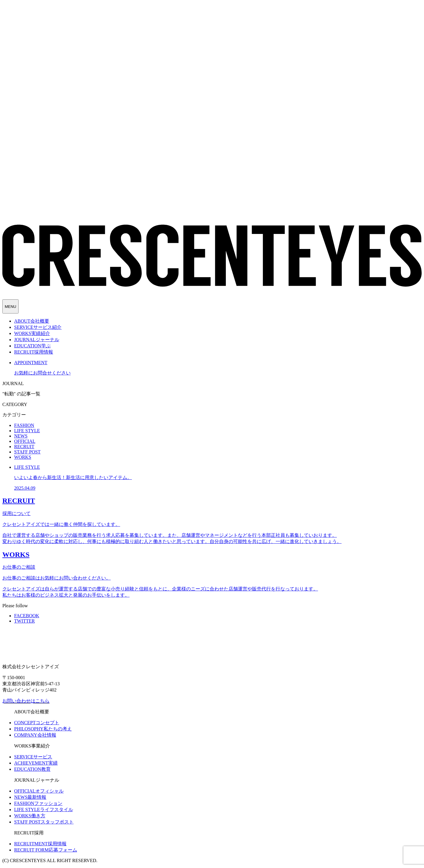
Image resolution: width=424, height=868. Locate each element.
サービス (33, 757)
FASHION (24, 425)
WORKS (23, 457)
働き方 (30, 816)
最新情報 (30, 797)
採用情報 (40, 844)
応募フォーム (46, 850)
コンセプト (37, 723)
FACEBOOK (27, 616)
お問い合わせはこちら (26, 701)
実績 (36, 763)
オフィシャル (39, 791)
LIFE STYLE (27, 431)
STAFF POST (27, 452)
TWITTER (24, 621)
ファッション (38, 803)
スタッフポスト (44, 822)
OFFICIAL (25, 441)
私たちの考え (43, 729)
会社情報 (35, 735)
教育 (32, 769)
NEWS (21, 436)
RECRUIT (24, 447)
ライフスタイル (44, 810)
